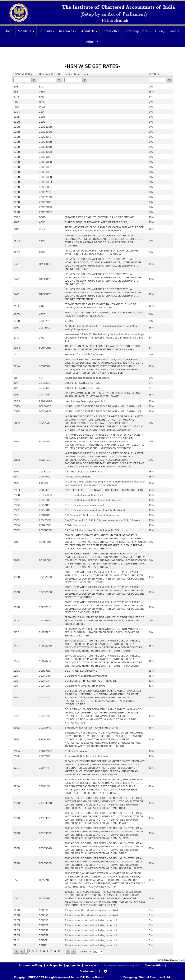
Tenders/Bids (154, 965)
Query (160, 31)
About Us (89, 31)
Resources (68, 31)
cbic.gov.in (55, 965)
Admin (92, 42)
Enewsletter (110, 31)
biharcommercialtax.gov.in (122, 965)
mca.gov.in (92, 965)
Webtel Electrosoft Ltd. (155, 977)
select (101, 952)
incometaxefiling (30, 965)
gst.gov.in (73, 965)
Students (47, 31)
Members (26, 31)
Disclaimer (87, 971)
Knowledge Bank (137, 31)
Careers (174, 31)
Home (9, 31)
